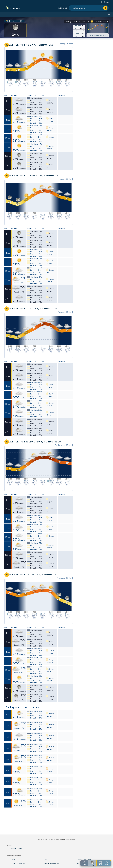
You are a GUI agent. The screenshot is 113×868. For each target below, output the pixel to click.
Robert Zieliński (16, 849)
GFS (46, 859)
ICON (13, 859)
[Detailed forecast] (92, 863)
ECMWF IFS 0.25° (18, 864)
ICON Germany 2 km (52, 864)
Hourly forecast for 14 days (98, 35)
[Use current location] (105, 8)
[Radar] (84, 863)
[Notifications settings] (107, 863)
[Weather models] (100, 863)
